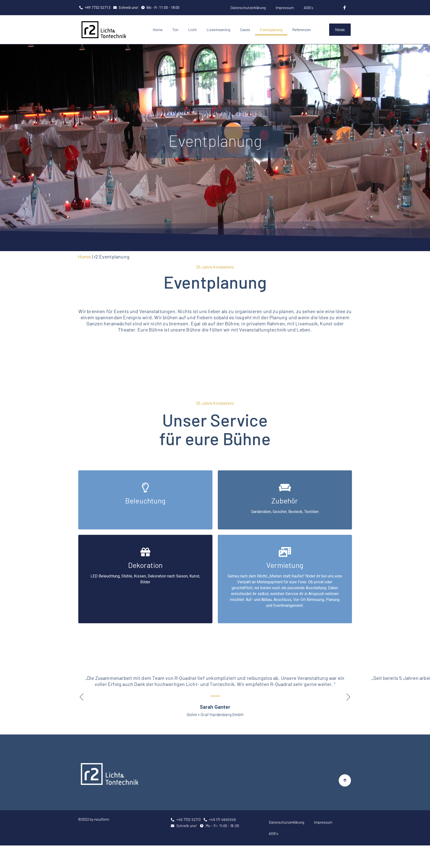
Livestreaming (218, 30)
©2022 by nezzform (94, 819)
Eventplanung (271, 30)
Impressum (285, 8)
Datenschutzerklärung (248, 8)
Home (158, 30)
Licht (192, 30)
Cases (245, 30)
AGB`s (308, 8)
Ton (175, 30)
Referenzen (302, 30)
